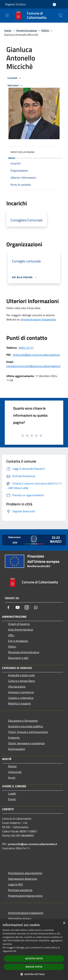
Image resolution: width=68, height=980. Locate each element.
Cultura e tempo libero (21, 681)
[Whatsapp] (36, 607)
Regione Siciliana (15, 4)
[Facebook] (8, 607)
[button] (34, 974)
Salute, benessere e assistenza (26, 743)
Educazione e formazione (23, 721)
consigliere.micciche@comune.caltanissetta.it (33, 366)
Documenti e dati (18, 658)
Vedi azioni (15, 86)
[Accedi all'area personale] (54, 5)
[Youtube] (18, 607)
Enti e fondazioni (18, 641)
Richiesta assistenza (20, 890)
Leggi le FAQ (15, 884)
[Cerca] (61, 16)
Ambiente (14, 738)
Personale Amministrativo (24, 652)
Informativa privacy (20, 918)
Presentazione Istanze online (25, 896)
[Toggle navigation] (7, 15)
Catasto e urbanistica (21, 698)
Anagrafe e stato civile (21, 675)
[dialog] (34, 950)
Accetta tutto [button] (34, 959)
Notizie (12, 766)
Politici (45, 30)
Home (8, 30)
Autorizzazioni (17, 749)
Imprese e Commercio (21, 692)
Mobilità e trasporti (20, 703)
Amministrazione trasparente (26, 913)
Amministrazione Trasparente (38, 319)
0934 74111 (26, 348)
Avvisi (12, 778)
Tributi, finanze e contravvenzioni (28, 732)
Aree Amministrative (21, 630)
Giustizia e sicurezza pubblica (25, 726)
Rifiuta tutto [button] (34, 967)
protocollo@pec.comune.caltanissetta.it (36, 355)
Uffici (11, 635)
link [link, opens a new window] (14, 951)
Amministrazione (27, 30)
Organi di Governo (19, 624)
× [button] (64, 923)
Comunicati (15, 772)
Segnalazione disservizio (23, 879)
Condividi (15, 78)
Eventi (12, 799)
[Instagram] (27, 607)
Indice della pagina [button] (22, 152)
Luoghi (12, 793)
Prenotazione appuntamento (25, 873)
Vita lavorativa (17, 686)
